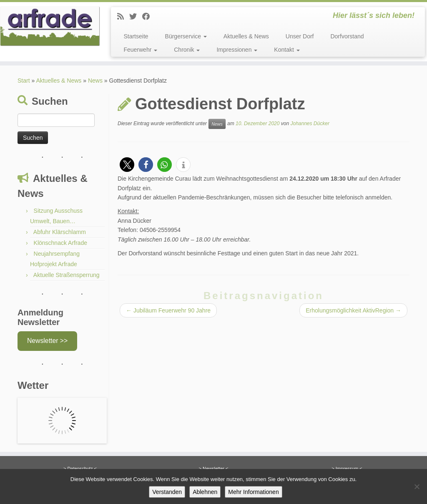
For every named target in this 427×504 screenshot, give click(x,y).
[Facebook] (149, 17)
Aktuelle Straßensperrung (67, 275)
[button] (127, 165)
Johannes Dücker (310, 123)
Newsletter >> (47, 341)
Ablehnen (205, 492)
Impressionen (237, 50)
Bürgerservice (186, 36)
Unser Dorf (300, 36)
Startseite (136, 36)
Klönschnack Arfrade (60, 243)
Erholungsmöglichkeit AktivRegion (353, 310)
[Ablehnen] (417, 486)
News (95, 81)
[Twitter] (136, 17)
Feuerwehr (140, 50)
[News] (123, 17)
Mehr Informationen (253, 492)
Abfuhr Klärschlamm (60, 232)
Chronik (187, 50)
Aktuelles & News (246, 36)
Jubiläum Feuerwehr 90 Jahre (168, 310)
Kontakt (287, 50)
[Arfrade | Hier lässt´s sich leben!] (50, 26)
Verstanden (167, 492)
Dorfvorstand (347, 36)
